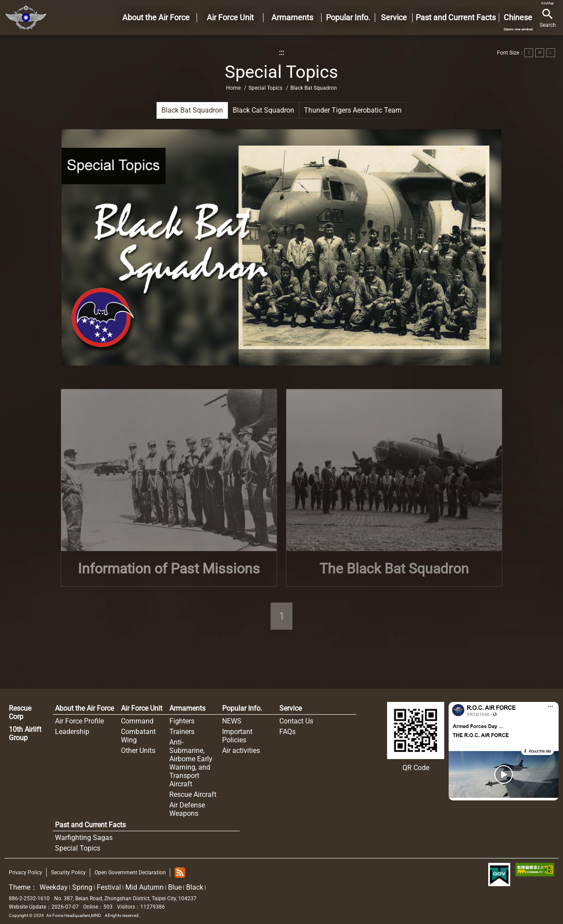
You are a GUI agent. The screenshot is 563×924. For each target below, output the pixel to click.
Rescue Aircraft (193, 794)
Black (195, 887)
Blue (175, 887)
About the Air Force (84, 708)
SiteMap (548, 3)
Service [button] (394, 17)
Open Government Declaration (130, 873)
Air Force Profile (79, 721)
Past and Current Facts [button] (456, 17)
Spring (82, 887)
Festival (109, 887)
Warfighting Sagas (84, 838)
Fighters (182, 721)
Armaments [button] (292, 17)
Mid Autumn (144, 887)
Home (26, 18)
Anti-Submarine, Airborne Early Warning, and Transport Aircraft (191, 763)
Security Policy (68, 873)
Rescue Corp (20, 712)
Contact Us (296, 721)
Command (137, 721)
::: (281, 53)
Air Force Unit (142, 708)
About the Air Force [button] (156, 17)
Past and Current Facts (90, 825)
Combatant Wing (138, 736)
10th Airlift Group (25, 734)
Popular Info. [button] (348, 17)
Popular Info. (242, 708)
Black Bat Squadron (192, 110)
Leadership (72, 732)
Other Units (138, 751)
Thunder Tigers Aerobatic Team (353, 110)
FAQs (287, 732)
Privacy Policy (26, 873)
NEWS (232, 721)
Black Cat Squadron (263, 110)
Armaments (187, 708)
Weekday (54, 887)
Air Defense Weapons (187, 809)
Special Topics (265, 88)
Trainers (182, 732)
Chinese (518, 22)
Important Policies (237, 736)
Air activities (241, 751)
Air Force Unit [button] (230, 17)
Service (291, 708)
